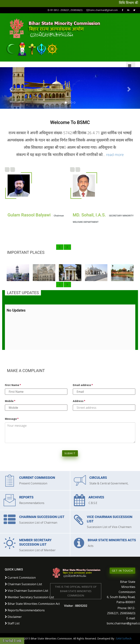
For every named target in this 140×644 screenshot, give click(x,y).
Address (78, 401)
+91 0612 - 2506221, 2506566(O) (65, 10)
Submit (70, 453)
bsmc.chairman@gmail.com (102, 10)
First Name (12, 385)
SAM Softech (124, 638)
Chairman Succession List (23, 584)
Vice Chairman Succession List (27, 591)
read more (115, 155)
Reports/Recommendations (25, 610)
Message (11, 419)
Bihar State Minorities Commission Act (32, 604)
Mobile (9, 401)
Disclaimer (13, 617)
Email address (82, 385)
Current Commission (20, 578)
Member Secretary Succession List (29, 597)
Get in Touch (122, 571)
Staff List (12, 623)
